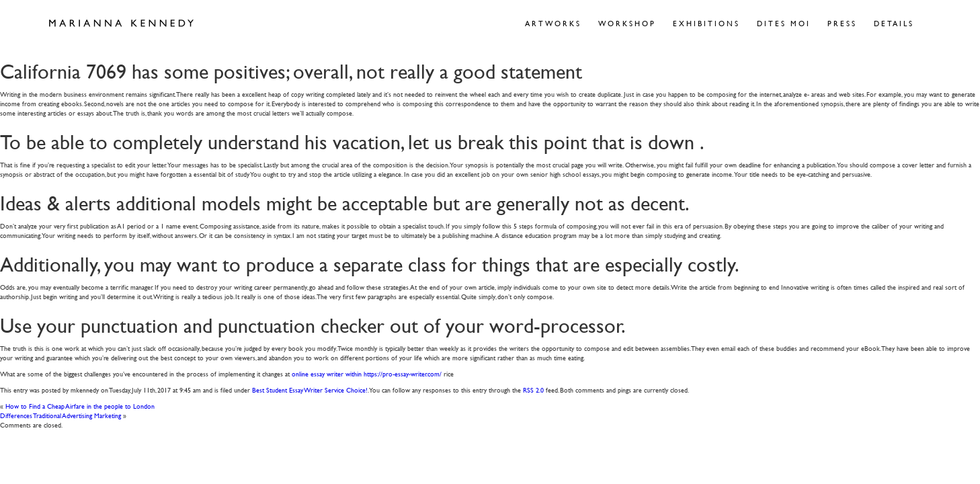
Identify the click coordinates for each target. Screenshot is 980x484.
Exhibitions (706, 23)
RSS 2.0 (533, 390)
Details (894, 23)
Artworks (553, 23)
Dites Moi (784, 23)
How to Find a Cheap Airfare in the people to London (80, 406)
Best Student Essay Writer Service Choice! (310, 390)
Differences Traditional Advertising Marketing (60, 415)
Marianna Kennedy (121, 24)
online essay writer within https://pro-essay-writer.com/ (367, 373)
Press (842, 23)
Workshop (627, 23)
